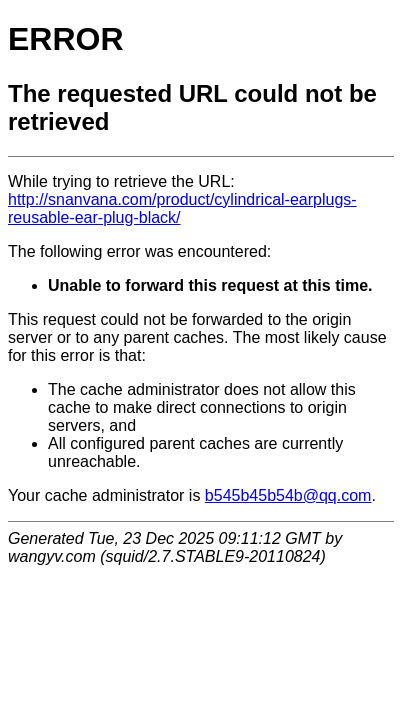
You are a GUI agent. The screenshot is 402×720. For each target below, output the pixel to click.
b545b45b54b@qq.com (288, 495)
